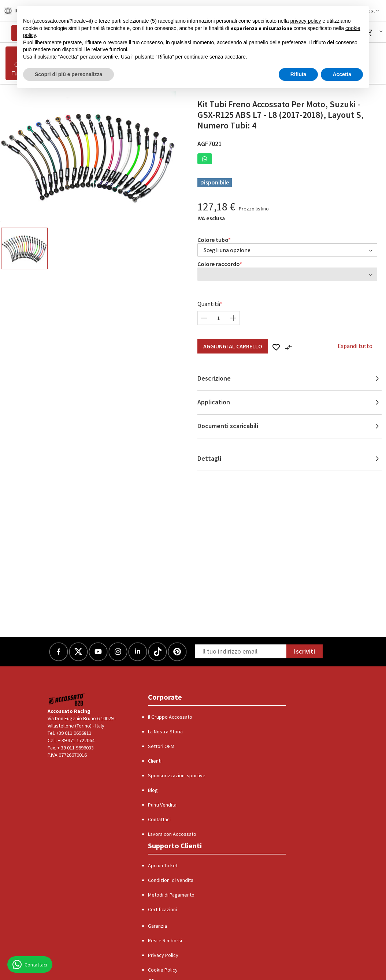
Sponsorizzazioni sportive (177, 775)
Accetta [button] (342, 74)
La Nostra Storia (165, 732)
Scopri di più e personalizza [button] (68, 74)
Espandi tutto (355, 346)
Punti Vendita (162, 805)
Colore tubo (213, 240)
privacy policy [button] (306, 21)
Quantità (209, 304)
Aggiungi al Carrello (233, 346)
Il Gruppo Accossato (170, 717)
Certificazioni (162, 909)
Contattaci (159, 819)
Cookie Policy (163, 970)
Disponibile (215, 182)
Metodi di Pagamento (171, 895)
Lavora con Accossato (172, 834)
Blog (153, 790)
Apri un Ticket (163, 865)
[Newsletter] (241, 651)
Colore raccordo (219, 264)
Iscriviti (305, 651)
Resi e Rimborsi (165, 940)
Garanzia (157, 926)
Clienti (155, 761)
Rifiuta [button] (298, 74)
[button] (375, 33)
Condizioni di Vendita (171, 880)
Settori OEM (161, 746)
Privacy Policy (163, 955)
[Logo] (67, 700)
